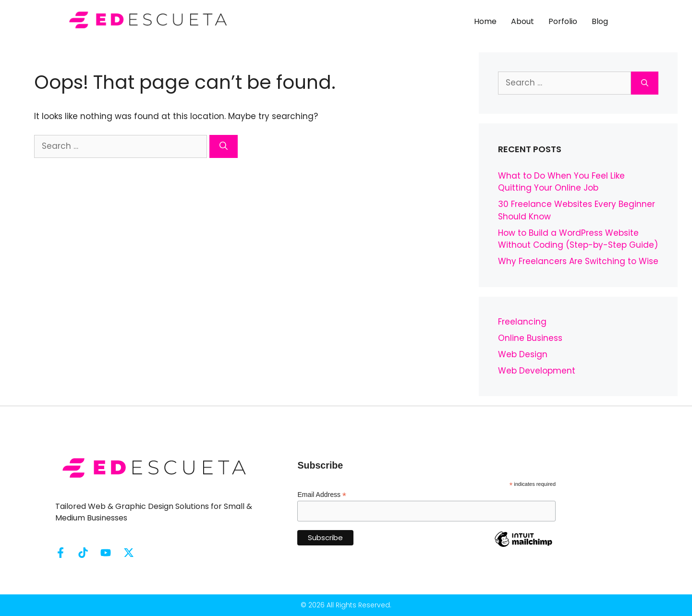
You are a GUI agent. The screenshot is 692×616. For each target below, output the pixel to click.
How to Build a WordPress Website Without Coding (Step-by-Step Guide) (578, 239)
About (522, 21)
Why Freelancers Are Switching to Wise (578, 261)
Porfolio (563, 21)
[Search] (224, 146)
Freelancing (522, 322)
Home (485, 21)
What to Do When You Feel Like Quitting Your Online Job (561, 182)
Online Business (530, 338)
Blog (600, 21)
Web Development (537, 371)
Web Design (523, 354)
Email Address (322, 495)
